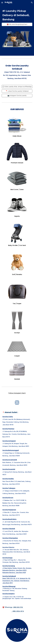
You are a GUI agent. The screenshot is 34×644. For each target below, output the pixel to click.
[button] (2, 3)
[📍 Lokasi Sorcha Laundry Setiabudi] (17, 91)
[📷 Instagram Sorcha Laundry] (17, 96)
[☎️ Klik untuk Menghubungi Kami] (17, 24)
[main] (17, 15)
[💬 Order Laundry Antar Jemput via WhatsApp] (17, 87)
